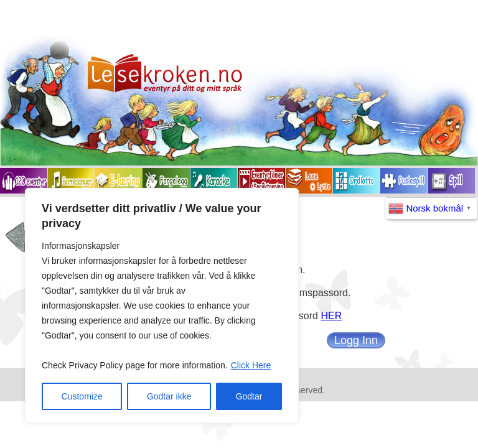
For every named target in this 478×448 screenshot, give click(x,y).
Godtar (249, 396)
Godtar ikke (169, 396)
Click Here (251, 365)
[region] (162, 306)
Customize (82, 396)
